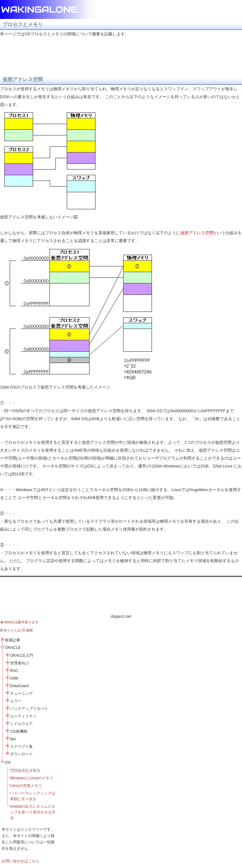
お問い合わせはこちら (20, 861)
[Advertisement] (121, 595)
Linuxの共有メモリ (26, 786)
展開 (27, 630)
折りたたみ (11, 630)
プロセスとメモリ (25, 770)
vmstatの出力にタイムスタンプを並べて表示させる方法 (33, 812)
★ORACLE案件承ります (19, 622)
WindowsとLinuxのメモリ (32, 778)
